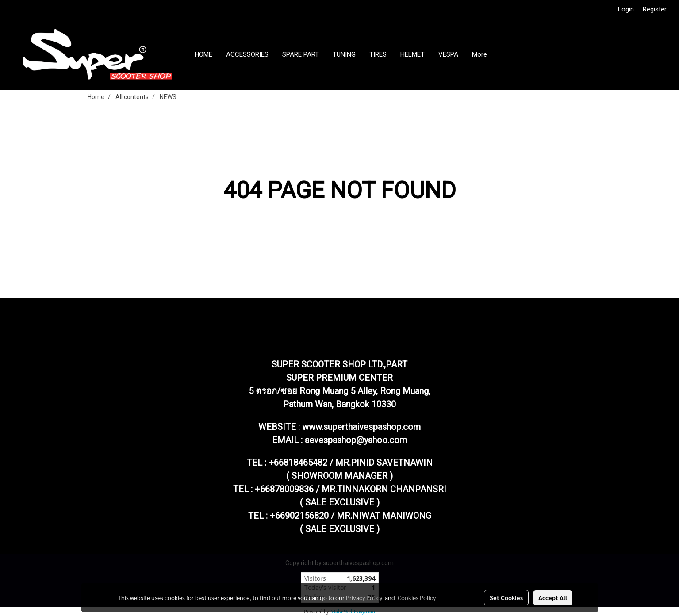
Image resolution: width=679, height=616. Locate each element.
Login (626, 9)
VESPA (448, 54)
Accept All (553, 597)
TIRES (378, 54)
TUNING (344, 54)
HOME (203, 54)
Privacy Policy (364, 597)
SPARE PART (301, 54)
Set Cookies (506, 597)
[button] (502, 54)
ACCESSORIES (247, 54)
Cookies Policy (417, 597)
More (480, 54)
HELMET (412, 54)
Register (655, 9)
